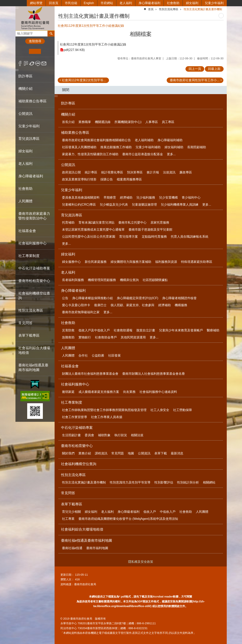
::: (17, 8)
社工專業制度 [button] (29, 256)
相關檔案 (141, 34)
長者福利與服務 (73, 280)
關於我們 (68, 453)
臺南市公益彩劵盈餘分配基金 (143, 154)
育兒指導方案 (129, 237)
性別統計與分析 (188, 482)
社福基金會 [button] (27, 231)
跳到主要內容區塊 (2, 2)
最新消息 (177, 453)
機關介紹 (68, 114)
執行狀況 (121, 435)
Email (44, 63)
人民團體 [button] (25, 201)
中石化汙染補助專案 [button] (34, 268)
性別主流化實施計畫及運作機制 (203, 9)
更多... (171, 154)
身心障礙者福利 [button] (31, 176)
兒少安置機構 (168, 198)
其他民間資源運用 (133, 337)
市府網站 (107, 3)
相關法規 (137, 435)
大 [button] (47, 51)
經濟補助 (126, 198)
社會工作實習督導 (75, 417)
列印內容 (221, 16)
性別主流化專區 (169, 9)
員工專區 (168, 122)
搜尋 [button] (51, 34)
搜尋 (19, 33)
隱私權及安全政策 (141, 562)
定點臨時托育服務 (154, 237)
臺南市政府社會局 (35, 18)
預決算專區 (135, 172)
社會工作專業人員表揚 (107, 417)
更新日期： (67, 575)
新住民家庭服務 (96, 262)
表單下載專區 (72, 504)
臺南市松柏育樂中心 (77, 446)
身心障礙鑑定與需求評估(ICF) (138, 298)
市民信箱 (71, 3)
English (89, 3)
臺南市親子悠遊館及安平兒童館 (150, 230)
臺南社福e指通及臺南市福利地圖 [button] (33, 367)
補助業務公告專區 (75, 133)
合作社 (83, 355)
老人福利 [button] (25, 164)
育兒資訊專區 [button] (29, 139)
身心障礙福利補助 (170, 140)
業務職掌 (85, 122)
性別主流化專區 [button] (31, 310)
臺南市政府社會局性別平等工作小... (195, 80)
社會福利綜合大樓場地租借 (34, 350)
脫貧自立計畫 (146, 330)
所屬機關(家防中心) (128, 122)
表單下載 (161, 453)
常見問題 (118, 453)
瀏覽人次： (67, 579)
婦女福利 (192, 3)
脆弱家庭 (68, 392)
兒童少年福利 (214, 3)
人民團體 (68, 348)
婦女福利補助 (174, 147)
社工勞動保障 (183, 410)
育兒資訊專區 (72, 215)
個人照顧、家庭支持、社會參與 (132, 305)
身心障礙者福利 (149, 3)
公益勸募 (98, 355)
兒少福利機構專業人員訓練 (180, 205)
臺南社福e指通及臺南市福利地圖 (87, 541)
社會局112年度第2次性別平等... (84, 80)
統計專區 (91, 172)
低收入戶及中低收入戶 (94, 330)
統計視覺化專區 (112, 172)
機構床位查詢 (129, 280)
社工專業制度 (72, 402)
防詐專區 (25, 76)
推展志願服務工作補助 (116, 147)
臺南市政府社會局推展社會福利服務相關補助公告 (96, 140)
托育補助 (68, 223)
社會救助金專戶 (106, 337)
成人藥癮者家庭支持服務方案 (99, 392)
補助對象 (104, 435)
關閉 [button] (66, 90)
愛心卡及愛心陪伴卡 (76, 305)
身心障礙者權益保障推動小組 (93, 298)
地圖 (131, 453)
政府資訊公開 (71, 172)
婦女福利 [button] (25, 151)
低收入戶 (150, 512)
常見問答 (25, 323)
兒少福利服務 (146, 198)
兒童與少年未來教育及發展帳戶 (181, 330)
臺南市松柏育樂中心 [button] (34, 281)
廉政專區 (186, 172)
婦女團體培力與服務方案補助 (131, 262)
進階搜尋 (35, 41)
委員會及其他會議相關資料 (81, 198)
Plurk (26, 63)
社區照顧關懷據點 (155, 280)
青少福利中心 (191, 198)
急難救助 (68, 337)
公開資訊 (68, 165)
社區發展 (114, 355)
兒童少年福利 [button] (29, 126)
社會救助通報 (123, 330)
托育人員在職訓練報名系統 (190, 237)
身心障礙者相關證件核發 (179, 298)
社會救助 (173, 3)
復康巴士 (100, 305)
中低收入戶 (168, 512)
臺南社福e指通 (72, 548)
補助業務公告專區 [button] (32, 101)
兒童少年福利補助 (148, 147)
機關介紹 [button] (25, 89)
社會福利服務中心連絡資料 (158, 392)
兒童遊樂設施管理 (144, 205)
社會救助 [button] (25, 189)
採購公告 (107, 179)
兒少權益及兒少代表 (114, 205)
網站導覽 (36, 3)
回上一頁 (195, 69)
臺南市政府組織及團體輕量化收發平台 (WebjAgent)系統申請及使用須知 (128, 519)
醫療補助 (213, 330)
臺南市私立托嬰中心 (132, 223)
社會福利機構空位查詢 (34, 296)
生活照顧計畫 (71, 435)
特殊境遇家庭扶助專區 (197, 262)
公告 (65, 298)
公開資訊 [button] (25, 114)
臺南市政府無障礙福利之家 (81, 312)
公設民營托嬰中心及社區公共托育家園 (89, 237)
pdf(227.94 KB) (74, 50)
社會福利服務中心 (75, 384)
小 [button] (23, 51)
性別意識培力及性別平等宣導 (130, 482)
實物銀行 (85, 337)
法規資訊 (169, 172)
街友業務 (129, 392)
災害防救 (68, 330)
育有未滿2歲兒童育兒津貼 (97, 223)
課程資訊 (101, 453)
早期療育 (110, 198)
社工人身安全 (160, 410)
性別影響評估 (164, 482)
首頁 (151, 9)
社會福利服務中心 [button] (32, 243)
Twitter (32, 63)
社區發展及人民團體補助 (79, 147)
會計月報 (153, 172)
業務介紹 (85, 453)
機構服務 (181, 305)
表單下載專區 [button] (29, 335)
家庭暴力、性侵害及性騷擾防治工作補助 (90, 154)
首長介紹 (68, 122)
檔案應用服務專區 (129, 179)
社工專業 (68, 519)
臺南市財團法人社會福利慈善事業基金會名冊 (154, 374)
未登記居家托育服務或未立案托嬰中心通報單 (93, 230)
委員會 (89, 435)
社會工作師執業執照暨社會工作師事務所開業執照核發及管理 (104, 410)
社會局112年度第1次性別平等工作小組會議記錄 (93, 44)
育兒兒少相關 (71, 512)
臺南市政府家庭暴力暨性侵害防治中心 (34, 216)
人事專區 (152, 122)
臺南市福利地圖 (97, 548)
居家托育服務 (160, 223)
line (38, 63)
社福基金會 (70, 366)
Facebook (20, 63)
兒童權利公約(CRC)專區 (79, 205)
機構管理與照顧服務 (102, 280)
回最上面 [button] (214, 69)
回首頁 (54, 3)
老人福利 (126, 3)
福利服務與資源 (166, 262)
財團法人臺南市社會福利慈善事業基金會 (90, 374)
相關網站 (209, 482)
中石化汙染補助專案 (77, 428)
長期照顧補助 (197, 147)
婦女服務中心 (71, 262)
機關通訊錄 (103, 122)
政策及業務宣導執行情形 (79, 179)
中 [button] (35, 51)
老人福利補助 (144, 140)
